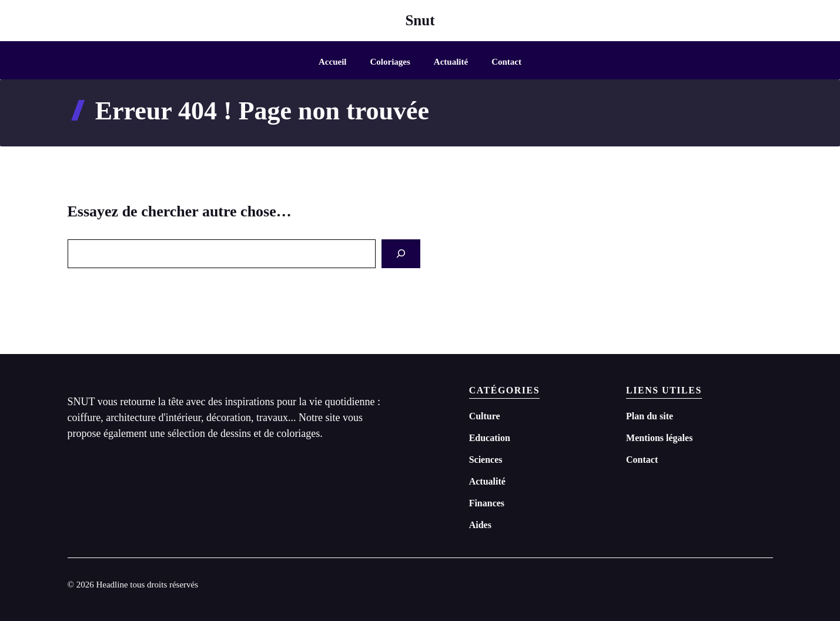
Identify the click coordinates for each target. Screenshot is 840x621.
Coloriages (390, 62)
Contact (506, 62)
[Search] (401, 254)
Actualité (451, 62)
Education (490, 438)
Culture (485, 416)
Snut (420, 20)
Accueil (332, 62)
